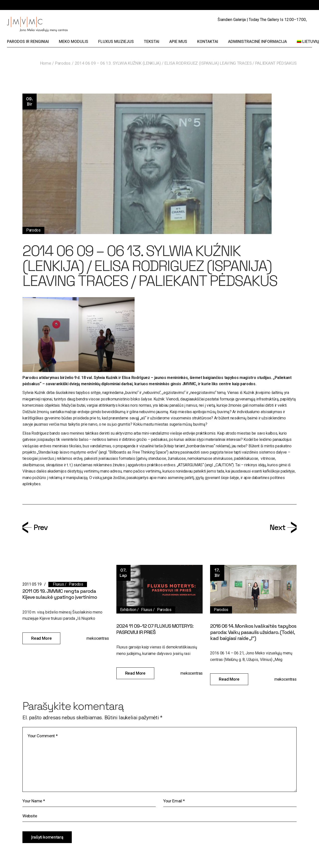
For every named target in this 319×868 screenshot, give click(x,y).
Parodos (63, 63)
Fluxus (58, 584)
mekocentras (98, 638)
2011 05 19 (32, 584)
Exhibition (128, 610)
